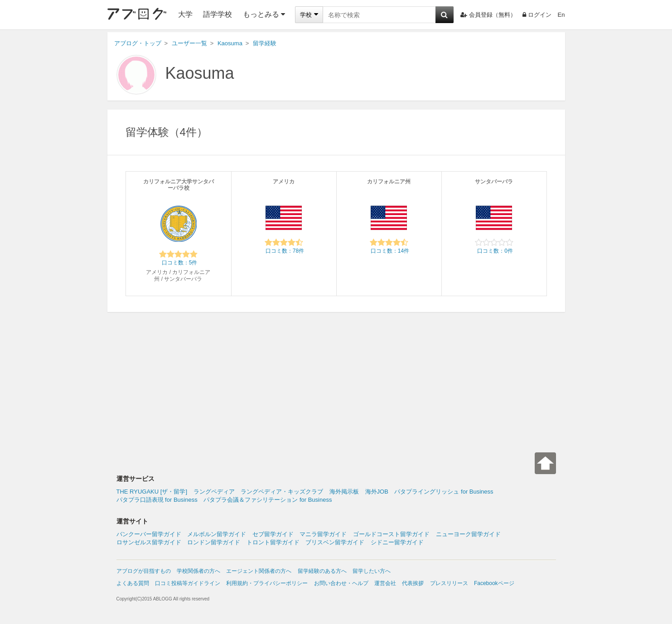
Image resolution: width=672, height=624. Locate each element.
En (561, 15)
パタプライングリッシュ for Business (444, 492)
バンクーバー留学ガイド (149, 534)
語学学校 (218, 14)
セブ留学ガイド (273, 534)
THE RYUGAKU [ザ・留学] (152, 492)
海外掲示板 (344, 492)
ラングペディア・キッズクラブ (282, 492)
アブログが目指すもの (144, 571)
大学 (185, 14)
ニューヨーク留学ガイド (468, 534)
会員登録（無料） (488, 15)
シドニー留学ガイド (397, 542)
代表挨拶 (413, 583)
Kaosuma (200, 73)
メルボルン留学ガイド (217, 534)
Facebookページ (494, 583)
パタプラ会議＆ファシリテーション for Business (268, 500)
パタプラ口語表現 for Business (157, 500)
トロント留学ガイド (273, 542)
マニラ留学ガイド (323, 534)
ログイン (537, 15)
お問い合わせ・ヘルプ (341, 583)
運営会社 (385, 583)
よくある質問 (133, 583)
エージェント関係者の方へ (259, 571)
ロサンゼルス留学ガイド (149, 542)
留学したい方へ (372, 571)
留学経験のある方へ (322, 571)
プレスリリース (449, 583)
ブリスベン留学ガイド (335, 542)
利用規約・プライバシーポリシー (267, 583)
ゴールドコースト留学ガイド (391, 534)
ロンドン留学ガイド (214, 542)
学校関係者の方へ (198, 571)
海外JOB (377, 492)
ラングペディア (214, 492)
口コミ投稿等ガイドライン (188, 583)
